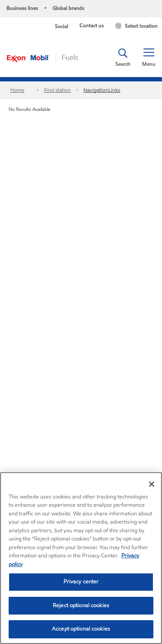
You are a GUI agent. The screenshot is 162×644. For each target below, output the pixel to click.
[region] (81, 558)
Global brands (68, 8)
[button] (149, 58)
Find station (57, 90)
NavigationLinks (102, 90)
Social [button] (62, 26)
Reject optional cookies (81, 605)
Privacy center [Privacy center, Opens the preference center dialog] (81, 582)
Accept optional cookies (81, 629)
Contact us (92, 25)
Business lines (22, 8)
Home (17, 90)
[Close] (152, 484)
